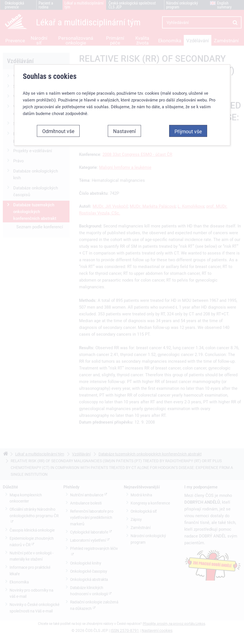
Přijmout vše (188, 130)
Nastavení (124, 130)
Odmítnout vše (58, 130)
